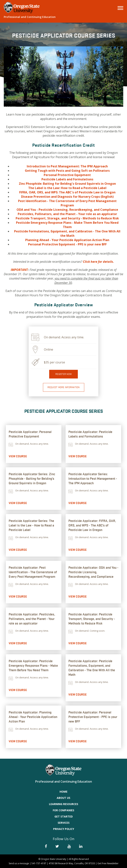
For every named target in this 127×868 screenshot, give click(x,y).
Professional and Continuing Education (30, 17)
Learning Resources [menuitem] (64, 804)
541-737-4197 (39, 863)
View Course (18, 456)
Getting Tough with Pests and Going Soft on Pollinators (67, 171)
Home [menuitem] (64, 792)
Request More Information (64, 387)
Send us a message (19, 863)
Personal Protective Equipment (67, 175)
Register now (64, 374)
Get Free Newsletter (108, 863)
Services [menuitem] (64, 823)
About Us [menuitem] (64, 798)
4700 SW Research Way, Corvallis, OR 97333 (72, 863)
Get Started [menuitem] (64, 816)
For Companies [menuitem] (64, 810)
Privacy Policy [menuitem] (64, 829)
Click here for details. (98, 262)
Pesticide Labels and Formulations (67, 179)
